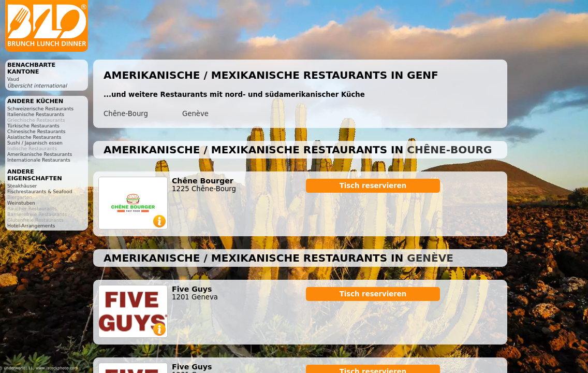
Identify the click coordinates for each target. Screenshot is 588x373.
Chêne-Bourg (126, 114)
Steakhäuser (22, 186)
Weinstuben (21, 203)
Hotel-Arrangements (31, 226)
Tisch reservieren (373, 186)
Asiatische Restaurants (34, 137)
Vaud (13, 79)
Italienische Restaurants (36, 114)
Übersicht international (37, 86)
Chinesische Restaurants (36, 131)
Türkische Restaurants (33, 126)
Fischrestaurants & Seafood (40, 191)
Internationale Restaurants (39, 160)
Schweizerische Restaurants (40, 109)
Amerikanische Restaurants (40, 154)
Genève (195, 114)
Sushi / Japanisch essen (35, 143)
